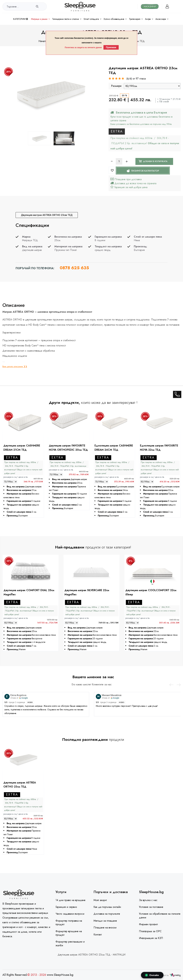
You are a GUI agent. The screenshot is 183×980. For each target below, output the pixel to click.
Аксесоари (161, 19)
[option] (40, 138)
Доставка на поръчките (107, 914)
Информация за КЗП (151, 938)
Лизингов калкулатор (143, 171)
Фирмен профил (148, 924)
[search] (37, 6)
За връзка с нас (148, 900)
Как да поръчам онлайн (107, 907)
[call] (177, 395)
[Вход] (167, 6)
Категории (19, 19)
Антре (148, 19)
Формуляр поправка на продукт (69, 923)
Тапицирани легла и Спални (66, 19)
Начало (43, 41)
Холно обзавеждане (114, 19)
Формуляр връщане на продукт (69, 933)
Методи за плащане (105, 921)
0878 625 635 (74, 268)
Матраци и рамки (39, 19)
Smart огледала (91, 19)
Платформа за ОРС (150, 931)
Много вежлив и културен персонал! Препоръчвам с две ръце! (127, 706)
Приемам (111, 47)
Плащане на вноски (105, 928)
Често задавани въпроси (70, 914)
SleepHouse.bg (151, 892)
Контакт (98, 935)
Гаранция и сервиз (66, 907)
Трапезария (135, 19)
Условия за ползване (151, 907)
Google (23, 698)
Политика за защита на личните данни (83, 48)
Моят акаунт (100, 900)
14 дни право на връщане (70, 900)
